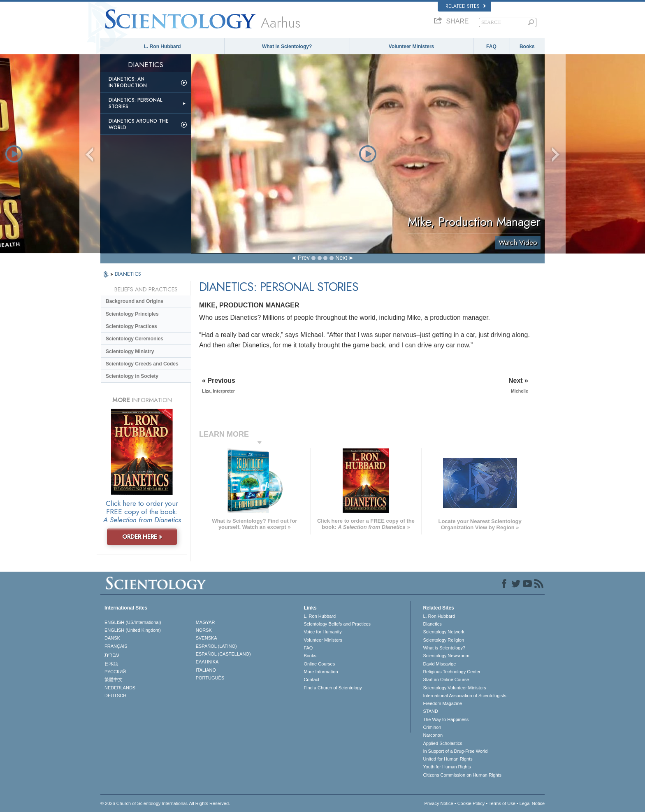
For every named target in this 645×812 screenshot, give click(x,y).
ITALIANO (206, 670)
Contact (311, 679)
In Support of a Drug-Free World (455, 751)
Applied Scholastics (442, 743)
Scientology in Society (132, 376)
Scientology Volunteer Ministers (454, 688)
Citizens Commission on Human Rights (462, 775)
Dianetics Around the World (139, 124)
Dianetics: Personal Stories (135, 103)
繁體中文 (114, 679)
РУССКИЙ (115, 672)
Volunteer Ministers (411, 47)
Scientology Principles (132, 314)
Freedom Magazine (442, 703)
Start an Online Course (446, 679)
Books (527, 47)
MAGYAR (205, 622)
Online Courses (319, 664)
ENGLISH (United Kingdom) (133, 630)
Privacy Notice (439, 803)
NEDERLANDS (120, 688)
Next (341, 258)
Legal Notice (532, 803)
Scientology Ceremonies (135, 339)
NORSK (204, 630)
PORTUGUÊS (210, 678)
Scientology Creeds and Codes (142, 364)
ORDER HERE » (142, 537)
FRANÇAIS (116, 646)
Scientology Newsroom (446, 656)
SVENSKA (206, 638)
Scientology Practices (131, 326)
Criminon (432, 727)
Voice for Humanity (322, 632)
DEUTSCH (115, 696)
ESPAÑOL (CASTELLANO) (223, 654)
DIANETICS (128, 274)
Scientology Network (443, 632)
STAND (430, 711)
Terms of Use (502, 803)
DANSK (112, 638)
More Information (321, 672)
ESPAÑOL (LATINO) (216, 646)
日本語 (111, 664)
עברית (112, 655)
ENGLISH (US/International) (133, 622)
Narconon (433, 735)
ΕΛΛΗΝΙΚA (207, 662)
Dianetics (432, 624)
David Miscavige (439, 664)
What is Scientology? (287, 47)
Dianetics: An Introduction (128, 82)
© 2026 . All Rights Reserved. (165, 803)
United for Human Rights (448, 759)
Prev (304, 258)
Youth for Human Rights (447, 767)
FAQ (491, 47)
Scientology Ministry (130, 351)
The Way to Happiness (446, 719)
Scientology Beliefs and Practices (337, 624)
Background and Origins (135, 301)
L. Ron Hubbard (162, 47)
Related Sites (466, 6)
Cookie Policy (471, 803)
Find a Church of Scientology (333, 688)
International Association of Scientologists (464, 696)
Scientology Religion (443, 640)
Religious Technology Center (452, 672)
